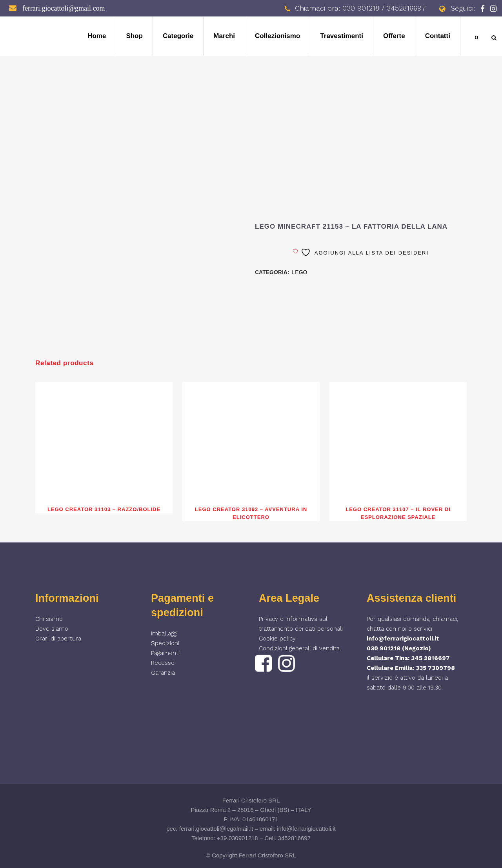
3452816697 (294, 838)
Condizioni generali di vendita (299, 648)
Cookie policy (277, 639)
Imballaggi (164, 633)
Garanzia (163, 673)
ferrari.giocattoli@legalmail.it (216, 829)
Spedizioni (165, 643)
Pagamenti (165, 653)
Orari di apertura (58, 639)
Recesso (163, 663)
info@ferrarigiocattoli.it (403, 639)
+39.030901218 (237, 838)
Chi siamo (49, 619)
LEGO (300, 272)
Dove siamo (52, 629)
